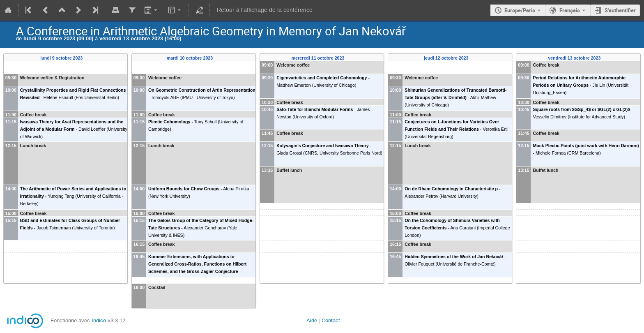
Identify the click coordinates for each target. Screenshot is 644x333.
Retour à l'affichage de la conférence (265, 10)
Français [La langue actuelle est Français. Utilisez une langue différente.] (570, 10)
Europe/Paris (520, 10)
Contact (331, 320)
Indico (99, 320)
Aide (312, 320)
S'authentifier (620, 10)
